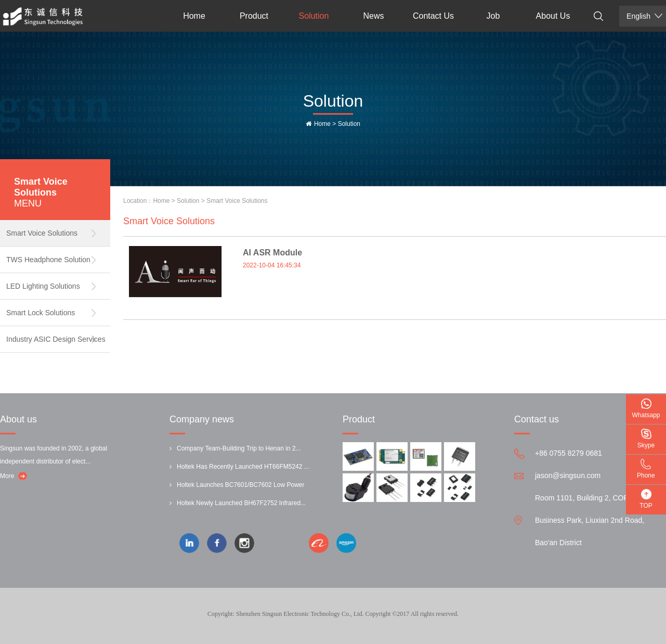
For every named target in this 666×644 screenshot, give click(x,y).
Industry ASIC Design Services (56, 339)
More (7, 476)
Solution (314, 16)
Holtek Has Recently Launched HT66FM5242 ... (243, 467)
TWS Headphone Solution (48, 260)
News (373, 16)
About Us (553, 16)
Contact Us (433, 16)
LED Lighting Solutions (43, 286)
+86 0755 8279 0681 (569, 453)
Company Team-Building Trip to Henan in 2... (239, 448)
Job (493, 16)
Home (194, 16)
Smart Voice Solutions (42, 233)
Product (254, 16)
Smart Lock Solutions (41, 313)
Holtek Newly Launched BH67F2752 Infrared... (241, 503)
